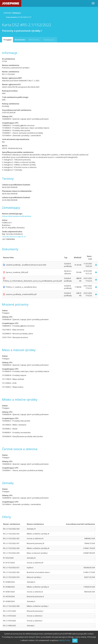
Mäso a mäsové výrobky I (37, 553)
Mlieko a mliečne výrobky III (38, 534)
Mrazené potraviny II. (35, 596)
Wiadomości (20, 40)
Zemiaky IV (31, 529)
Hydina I (30, 568)
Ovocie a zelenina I (35, 616)
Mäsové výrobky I (34, 577)
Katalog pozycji (50, 40)
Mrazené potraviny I (35, 611)
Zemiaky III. (31, 558)
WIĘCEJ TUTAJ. (65, 640)
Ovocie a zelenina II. (35, 592)
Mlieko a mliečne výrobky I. (38, 606)
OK (75, 641)
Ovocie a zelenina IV (35, 538)
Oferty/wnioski (35, 40)
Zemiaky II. (31, 582)
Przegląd (8, 40)
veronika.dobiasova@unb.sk (14, 237)
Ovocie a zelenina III (35, 563)
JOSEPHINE (11, 3)
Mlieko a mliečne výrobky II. (38, 587)
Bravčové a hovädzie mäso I (38, 572)
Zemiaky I (31, 626)
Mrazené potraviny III (35, 543)
